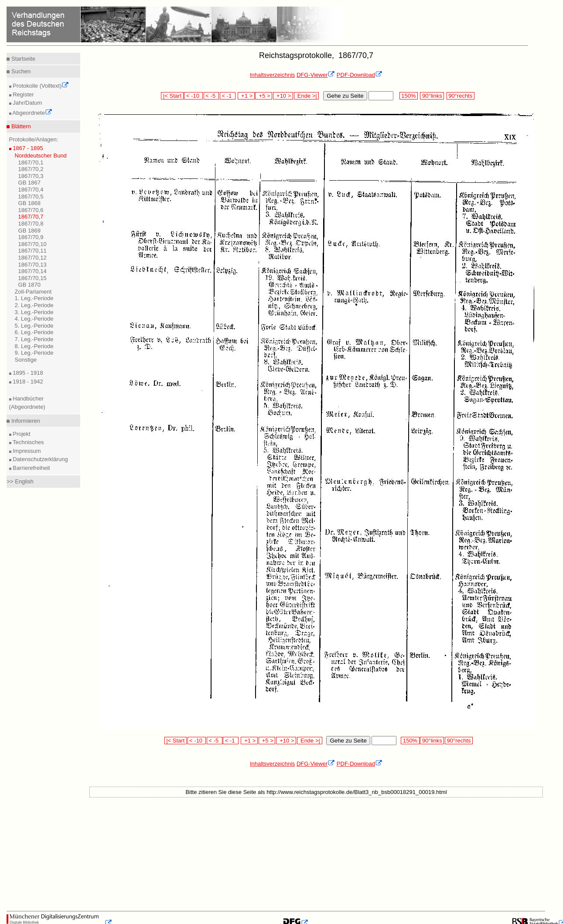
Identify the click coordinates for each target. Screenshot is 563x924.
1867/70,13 (32, 265)
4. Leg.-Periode (34, 319)
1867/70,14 (32, 271)
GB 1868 (29, 203)
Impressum (26, 451)
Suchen (20, 71)
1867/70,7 (31, 217)
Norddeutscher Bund (41, 156)
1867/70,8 (31, 224)
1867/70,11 (32, 251)
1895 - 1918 (27, 373)
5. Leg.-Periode (34, 326)
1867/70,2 (31, 169)
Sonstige (26, 360)
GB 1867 (29, 183)
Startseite (22, 59)
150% (409, 96)
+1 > (246, 96)
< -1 (228, 96)
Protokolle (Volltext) (40, 86)
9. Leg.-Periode (34, 353)
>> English (20, 481)
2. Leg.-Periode (34, 305)
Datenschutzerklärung (40, 459)
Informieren (25, 421)
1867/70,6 (31, 210)
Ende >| (307, 96)
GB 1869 (29, 231)
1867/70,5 (31, 197)
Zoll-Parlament (33, 292)
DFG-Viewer (316, 75)
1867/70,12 (32, 258)
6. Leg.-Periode (34, 332)
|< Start (172, 96)
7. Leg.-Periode (34, 339)
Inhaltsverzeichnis (272, 75)
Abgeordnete (32, 113)
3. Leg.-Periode (34, 312)
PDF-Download (360, 75)
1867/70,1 (31, 163)
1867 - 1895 (27, 148)
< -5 (212, 96)
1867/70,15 (32, 278)
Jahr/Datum (27, 103)
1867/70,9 (31, 237)
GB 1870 (29, 285)
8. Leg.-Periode (34, 346)
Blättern (20, 126)
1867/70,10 (32, 244)
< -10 (193, 96)
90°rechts (461, 96)
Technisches (28, 442)
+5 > (264, 96)
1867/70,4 (31, 190)
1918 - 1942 (27, 382)
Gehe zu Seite (345, 96)
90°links (432, 96)
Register (23, 94)
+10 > (283, 96)
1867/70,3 (31, 176)
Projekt (21, 434)
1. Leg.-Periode (34, 298)
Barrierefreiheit (31, 468)
